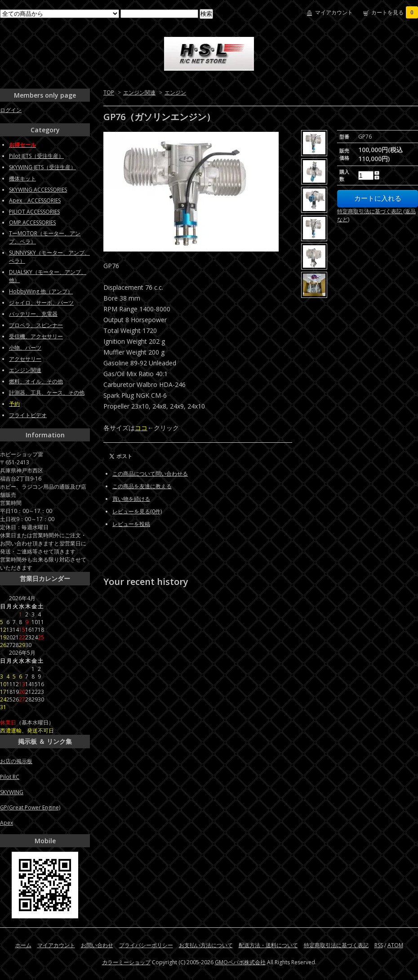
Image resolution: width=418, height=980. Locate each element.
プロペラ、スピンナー (36, 325)
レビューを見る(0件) (137, 511)
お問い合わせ (97, 945)
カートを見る (395, 12)
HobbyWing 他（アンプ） (41, 291)
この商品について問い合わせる (150, 474)
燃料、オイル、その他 (36, 381)
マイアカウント (334, 12)
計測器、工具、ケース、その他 (47, 393)
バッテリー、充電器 (33, 314)
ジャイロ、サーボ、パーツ (41, 303)
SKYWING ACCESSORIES (38, 190)
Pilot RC (10, 777)
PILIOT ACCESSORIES (34, 212)
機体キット (22, 178)
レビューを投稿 (131, 524)
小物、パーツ (25, 348)
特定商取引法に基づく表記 (336, 945)
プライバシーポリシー (146, 945)
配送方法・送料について (268, 945)
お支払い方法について (206, 945)
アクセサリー (25, 359)
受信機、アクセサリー (36, 336)
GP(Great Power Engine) (30, 807)
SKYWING (12, 792)
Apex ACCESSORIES (35, 200)
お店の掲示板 (16, 761)
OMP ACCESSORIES (32, 223)
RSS (379, 945)
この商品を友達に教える (142, 486)
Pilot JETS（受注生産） (36, 156)
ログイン (11, 110)
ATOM (395, 945)
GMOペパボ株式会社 (240, 962)
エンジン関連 (139, 92)
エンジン (175, 92)
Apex (7, 823)
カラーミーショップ (126, 962)
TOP (109, 92)
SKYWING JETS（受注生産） (42, 167)
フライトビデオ (28, 415)
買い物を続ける (131, 499)
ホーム (23, 945)
